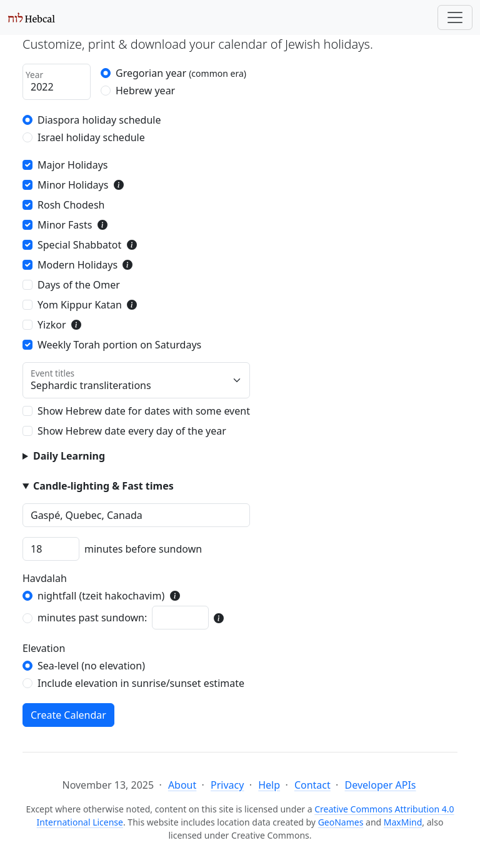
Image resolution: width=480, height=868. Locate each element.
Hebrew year (145, 91)
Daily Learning (69, 456)
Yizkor (52, 325)
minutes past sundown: (92, 618)
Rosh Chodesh (71, 205)
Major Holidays (73, 165)
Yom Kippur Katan (80, 305)
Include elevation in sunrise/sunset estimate (141, 683)
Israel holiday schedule (91, 137)
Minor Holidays (73, 185)
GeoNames (341, 822)
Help (269, 785)
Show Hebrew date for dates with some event (144, 411)
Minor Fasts (65, 225)
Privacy (227, 785)
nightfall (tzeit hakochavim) (101, 596)
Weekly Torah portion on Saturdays (119, 345)
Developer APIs (381, 785)
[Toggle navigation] (455, 17)
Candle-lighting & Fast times (103, 486)
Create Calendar (68, 715)
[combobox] (136, 515)
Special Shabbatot (79, 245)
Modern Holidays (77, 265)
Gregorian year (181, 73)
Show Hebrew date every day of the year (132, 431)
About (182, 785)
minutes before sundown (143, 549)
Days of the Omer (79, 285)
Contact (312, 785)
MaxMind (403, 822)
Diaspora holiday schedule (99, 120)
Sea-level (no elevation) (91, 666)
